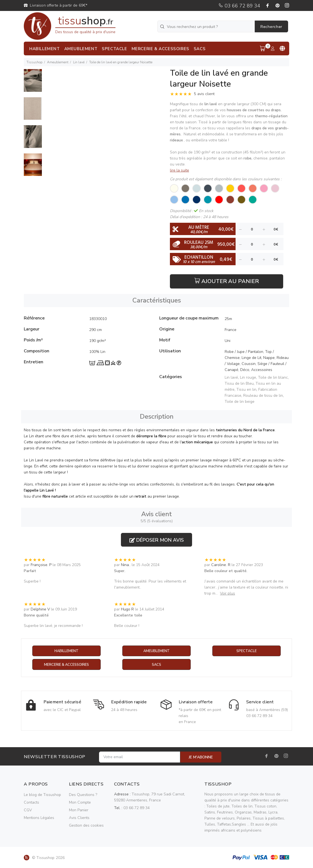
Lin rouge (248, 377)
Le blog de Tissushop (42, 795)
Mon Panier (79, 810)
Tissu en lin (246, 389)
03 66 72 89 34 (239, 6)
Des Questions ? (83, 795)
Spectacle (247, 651)
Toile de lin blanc (273, 377)
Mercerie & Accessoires (66, 665)
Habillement (66, 651)
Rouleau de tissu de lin (263, 396)
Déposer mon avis (157, 540)
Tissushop (34, 62)
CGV (28, 810)
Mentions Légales (39, 818)
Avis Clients (79, 818)
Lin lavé (79, 62)
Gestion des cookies (86, 826)
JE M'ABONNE (201, 757)
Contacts (31, 803)
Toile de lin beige (240, 402)
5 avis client (204, 94)
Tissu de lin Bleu (239, 383)
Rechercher (271, 27)
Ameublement (58, 62)
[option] (33, 83)
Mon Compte (80, 803)
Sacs (156, 665)
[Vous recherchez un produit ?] (207, 26)
